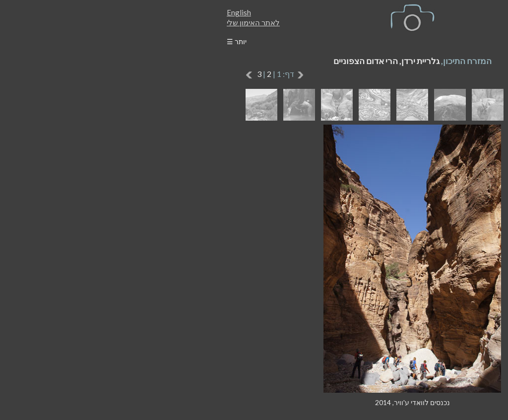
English (81, 12)
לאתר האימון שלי (95, 22)
